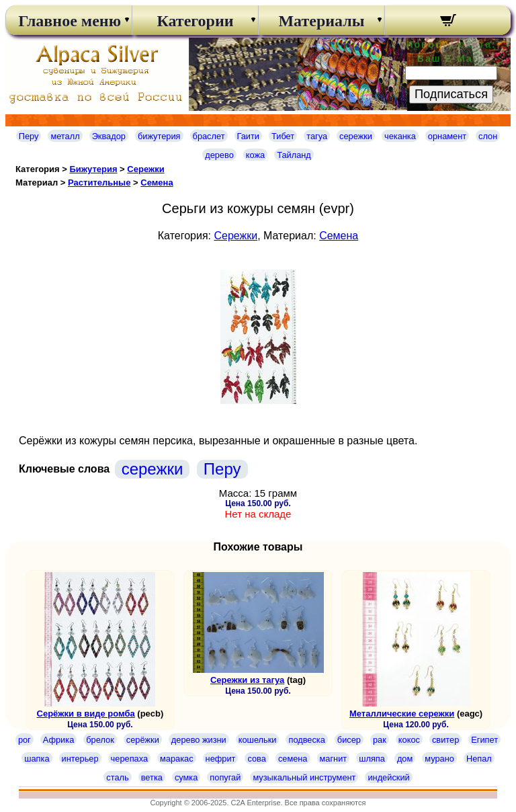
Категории (195, 21)
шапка (37, 759)
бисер (349, 740)
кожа (255, 155)
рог (25, 740)
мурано (439, 759)
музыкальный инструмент (304, 777)
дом (405, 759)
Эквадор (109, 136)
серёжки (143, 740)
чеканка (400, 136)
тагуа (317, 136)
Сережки (145, 169)
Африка (58, 740)
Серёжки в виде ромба (86, 714)
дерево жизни (199, 740)
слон (488, 136)
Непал (479, 759)
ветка (152, 777)
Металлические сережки (402, 714)
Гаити (249, 136)
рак (380, 740)
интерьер (80, 759)
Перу (29, 136)
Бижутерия (93, 169)
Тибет (283, 136)
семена (293, 759)
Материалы (321, 21)
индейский (388, 777)
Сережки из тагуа (247, 680)
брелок (100, 740)
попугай (225, 777)
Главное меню (69, 21)
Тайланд (294, 155)
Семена (157, 182)
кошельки (258, 740)
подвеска (306, 740)
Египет (484, 740)
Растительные (99, 182)
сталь (117, 777)
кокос (409, 740)
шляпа (372, 759)
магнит (334, 759)
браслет (209, 136)
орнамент (447, 136)
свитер (445, 740)
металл (65, 136)
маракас (177, 759)
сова (256, 759)
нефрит (221, 759)
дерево (219, 155)
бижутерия (159, 136)
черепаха (129, 759)
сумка (186, 777)
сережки (356, 136)
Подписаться (451, 94)
